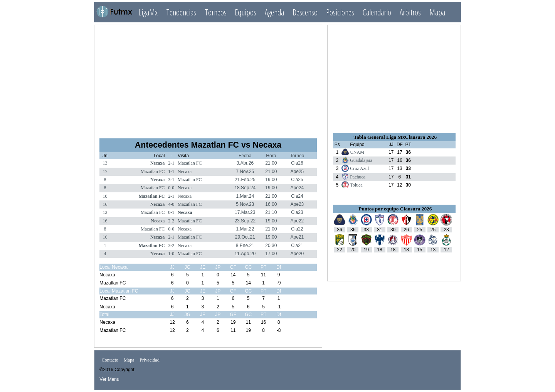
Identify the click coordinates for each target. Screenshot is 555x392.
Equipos (246, 12)
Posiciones (340, 12)
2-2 (171, 221)
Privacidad (149, 360)
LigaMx (148, 12)
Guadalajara (361, 160)
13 (105, 163)
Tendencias (181, 12)
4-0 (171, 204)
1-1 (171, 172)
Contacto (110, 360)
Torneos (216, 12)
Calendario (377, 12)
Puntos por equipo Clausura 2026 (395, 209)
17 (105, 172)
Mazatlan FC (190, 163)
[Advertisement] (208, 78)
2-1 (171, 163)
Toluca (356, 185)
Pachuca (358, 177)
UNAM (357, 152)
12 (105, 212)
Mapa (437, 12)
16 (105, 204)
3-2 (171, 246)
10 (105, 196)
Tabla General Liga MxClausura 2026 (395, 137)
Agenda (274, 12)
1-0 (171, 254)
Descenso (305, 12)
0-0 (171, 188)
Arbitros (410, 12)
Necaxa (157, 163)
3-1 (171, 180)
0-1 (171, 212)
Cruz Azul (359, 168)
